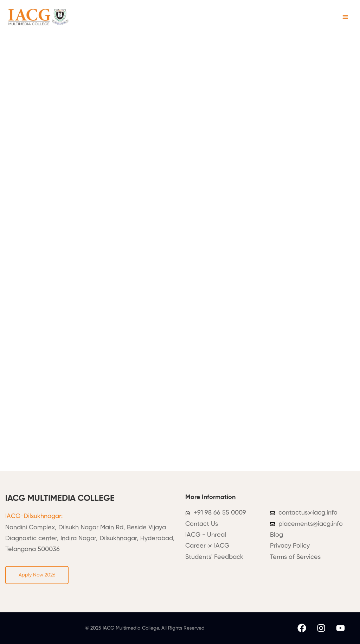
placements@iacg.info (311, 524)
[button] (345, 17)
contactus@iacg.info (308, 513)
